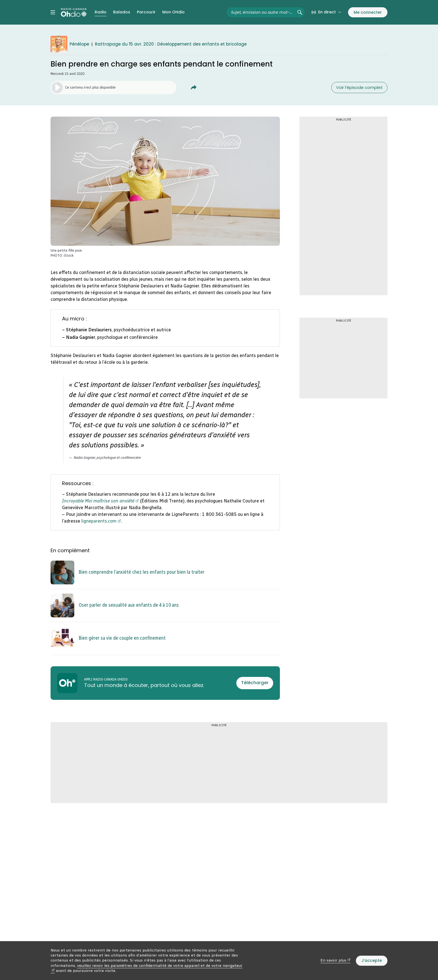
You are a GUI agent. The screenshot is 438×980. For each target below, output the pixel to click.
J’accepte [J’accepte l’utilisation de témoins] (372, 960)
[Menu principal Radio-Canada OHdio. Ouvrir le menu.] (53, 12)
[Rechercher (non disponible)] (300, 12)
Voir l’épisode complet (359, 87)
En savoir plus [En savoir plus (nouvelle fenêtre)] (335, 960)
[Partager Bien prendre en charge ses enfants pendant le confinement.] (194, 88)
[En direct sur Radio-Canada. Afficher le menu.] (326, 12)
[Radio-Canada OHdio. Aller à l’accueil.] (74, 12)
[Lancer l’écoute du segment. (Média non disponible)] (113, 88)
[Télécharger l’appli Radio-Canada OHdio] (255, 683)
